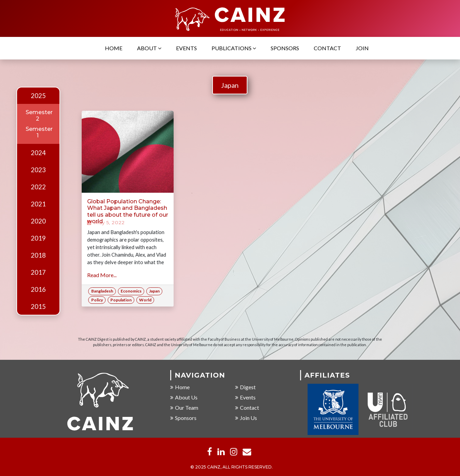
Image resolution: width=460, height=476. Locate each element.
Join (362, 48)
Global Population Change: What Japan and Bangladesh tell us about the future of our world (128, 211)
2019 (38, 238)
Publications (234, 48)
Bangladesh (102, 291)
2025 (38, 96)
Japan (230, 85)
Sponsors (285, 48)
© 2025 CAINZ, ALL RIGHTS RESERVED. (232, 467)
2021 (38, 204)
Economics (131, 291)
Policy (97, 300)
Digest (245, 387)
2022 (38, 187)
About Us (184, 398)
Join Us (246, 418)
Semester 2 (39, 115)
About (149, 48)
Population (121, 300)
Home (114, 48)
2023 (38, 170)
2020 (38, 221)
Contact (327, 48)
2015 (38, 307)
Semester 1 (39, 132)
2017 (38, 272)
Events (186, 48)
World (145, 300)
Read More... (102, 275)
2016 (38, 289)
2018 (38, 255)
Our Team (184, 408)
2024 (38, 153)
